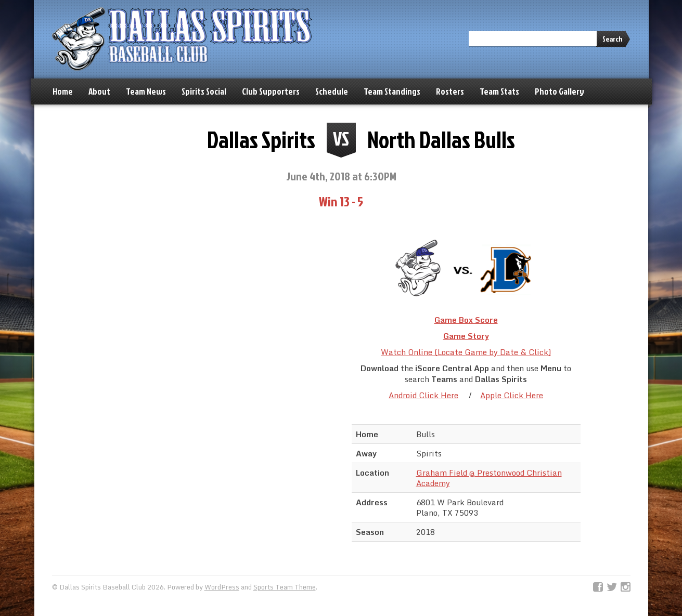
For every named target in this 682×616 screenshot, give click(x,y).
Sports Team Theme (285, 587)
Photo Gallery (559, 91)
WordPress (222, 587)
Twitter (612, 587)
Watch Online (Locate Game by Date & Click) (466, 352)
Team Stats (499, 91)
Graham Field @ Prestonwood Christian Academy (489, 478)
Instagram (626, 587)
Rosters (450, 91)
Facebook (598, 587)
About (99, 91)
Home (63, 91)
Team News (146, 91)
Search (612, 39)
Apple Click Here (512, 395)
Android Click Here (423, 395)
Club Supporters (271, 91)
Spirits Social (204, 91)
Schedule (332, 91)
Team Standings (392, 91)
